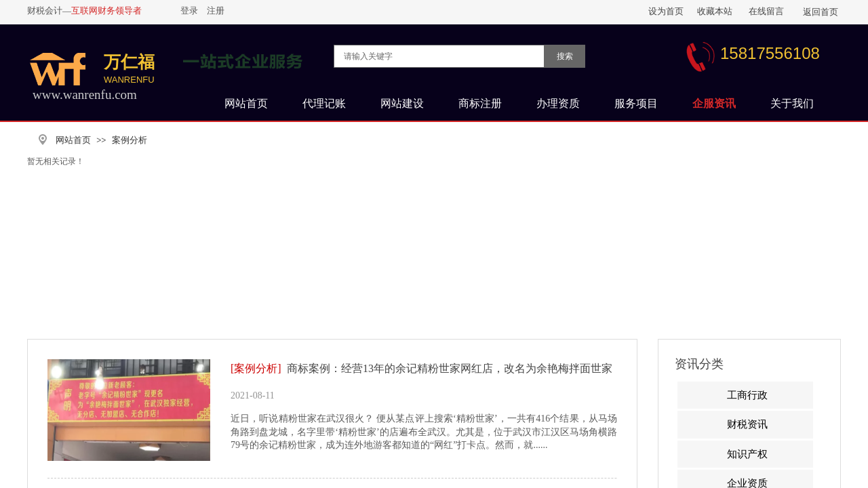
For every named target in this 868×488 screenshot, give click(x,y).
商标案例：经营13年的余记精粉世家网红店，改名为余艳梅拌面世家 (450, 368)
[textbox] (439, 56)
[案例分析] (256, 368)
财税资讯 (747, 424)
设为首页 (666, 11)
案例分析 (130, 140)
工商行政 (747, 395)
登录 (189, 11)
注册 (216, 11)
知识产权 (747, 454)
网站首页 (73, 140)
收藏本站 (715, 11)
